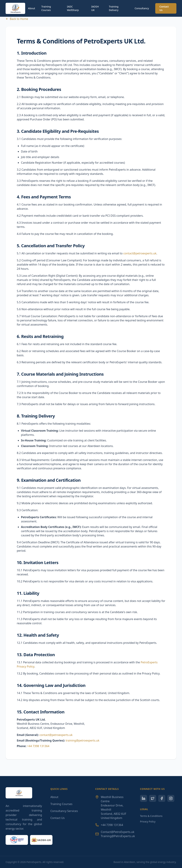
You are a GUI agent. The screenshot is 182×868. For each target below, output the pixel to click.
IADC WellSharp (73, 8)
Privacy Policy (148, 822)
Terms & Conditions (151, 816)
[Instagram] (171, 798)
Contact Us (164, 8)
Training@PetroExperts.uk (118, 836)
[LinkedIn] (144, 798)
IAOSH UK (95, 8)
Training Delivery (114, 8)
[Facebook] (162, 798)
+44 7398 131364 (38, 746)
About (32, 8)
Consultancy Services (64, 811)
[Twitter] (153, 798)
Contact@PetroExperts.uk (118, 832)
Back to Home (17, 19)
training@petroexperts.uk (83, 740)
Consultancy (142, 8)
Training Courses (46, 8)
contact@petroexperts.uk (140, 253)
